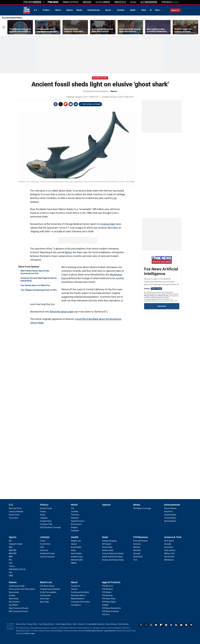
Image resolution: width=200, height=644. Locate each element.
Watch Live (46, 582)
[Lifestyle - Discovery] (44, 550)
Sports (108, 10)
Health (133, 10)
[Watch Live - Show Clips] (45, 599)
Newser (114, 91)
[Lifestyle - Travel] (43, 541)
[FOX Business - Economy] (137, 544)
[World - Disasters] (75, 518)
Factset (60, 631)
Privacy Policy (149, 296)
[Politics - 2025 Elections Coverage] (50, 527)
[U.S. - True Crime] (14, 518)
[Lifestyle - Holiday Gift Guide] (47, 553)
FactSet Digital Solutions (94, 631)
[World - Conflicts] (75, 512)
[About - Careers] (74, 589)
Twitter (61, 104)
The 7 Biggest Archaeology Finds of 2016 (39, 290)
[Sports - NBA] (11, 557)
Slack (171, 625)
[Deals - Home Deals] (107, 547)
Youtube (156, 625)
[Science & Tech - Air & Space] (169, 541)
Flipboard (66, 104)
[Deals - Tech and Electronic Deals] (113, 553)
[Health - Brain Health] (76, 547)
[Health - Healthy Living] (77, 557)
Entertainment (94, 10)
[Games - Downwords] (14, 592)
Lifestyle (121, 10)
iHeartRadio (191, 625)
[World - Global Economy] (78, 521)
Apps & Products (111, 582)
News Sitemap (111, 624)
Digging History (100, 78)
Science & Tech (173, 537)
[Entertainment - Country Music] (170, 518)
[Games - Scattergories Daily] (17, 586)
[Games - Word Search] (14, 602)
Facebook (56, 104)
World (58, 10)
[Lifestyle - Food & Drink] (45, 544)
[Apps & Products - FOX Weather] (108, 589)
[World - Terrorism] (75, 515)
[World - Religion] (74, 527)
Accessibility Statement (96, 624)
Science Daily (108, 224)
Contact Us (82, 624)
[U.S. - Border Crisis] (14, 515)
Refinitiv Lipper (30, 634)
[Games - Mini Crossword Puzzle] (18, 611)
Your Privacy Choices (46, 624)
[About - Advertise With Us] (78, 595)
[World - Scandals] (75, 531)
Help (74, 624)
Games (13, 582)
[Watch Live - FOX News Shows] (47, 586)
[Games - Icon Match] (13, 605)
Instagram (151, 625)
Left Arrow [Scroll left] (4, 27)
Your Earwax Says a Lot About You (35, 285)
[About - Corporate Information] (80, 602)
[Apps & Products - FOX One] (106, 614)
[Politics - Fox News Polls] (46, 524)
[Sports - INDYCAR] (13, 553)
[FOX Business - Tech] (135, 560)
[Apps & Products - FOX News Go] (108, 586)
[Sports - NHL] (11, 560)
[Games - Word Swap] (14, 599)
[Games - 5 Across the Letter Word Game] (22, 589)
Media (79, 10)
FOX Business (141, 537)
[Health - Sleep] (73, 550)
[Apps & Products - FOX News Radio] (109, 602)
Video (144, 10)
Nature (68, 252)
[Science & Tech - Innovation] (169, 547)
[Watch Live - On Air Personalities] (48, 592)
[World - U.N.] (73, 508)
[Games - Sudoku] (12, 595)
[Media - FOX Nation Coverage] (142, 508)
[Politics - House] (43, 515)
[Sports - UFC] (11, 573)
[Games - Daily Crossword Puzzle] (19, 608)
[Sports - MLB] (11, 547)
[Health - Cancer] (74, 544)
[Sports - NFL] (10, 541)
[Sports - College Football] (15, 544)
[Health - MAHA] (74, 563)
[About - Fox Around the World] (80, 592)
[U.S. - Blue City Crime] (15, 508)
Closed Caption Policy (63, 624)
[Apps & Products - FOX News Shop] (109, 599)
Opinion (69, 10)
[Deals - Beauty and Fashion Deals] (113, 560)
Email (76, 104)
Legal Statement (110, 631)
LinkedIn (166, 625)
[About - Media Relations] (78, 599)
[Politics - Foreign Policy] (46, 521)
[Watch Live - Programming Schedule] (50, 589)
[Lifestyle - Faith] (42, 547)
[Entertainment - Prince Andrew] (170, 508)
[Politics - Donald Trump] (46, 508)
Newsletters (181, 625)
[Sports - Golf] (11, 563)
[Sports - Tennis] (12, 566)
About (74, 582)
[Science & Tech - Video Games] (170, 550)
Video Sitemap (123, 624)
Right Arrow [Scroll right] (195, 27)
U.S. (36, 10)
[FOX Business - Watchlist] (137, 550)
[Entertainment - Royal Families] (170, 515)
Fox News (27, 10)
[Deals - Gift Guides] (107, 544)
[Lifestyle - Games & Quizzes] (47, 557)
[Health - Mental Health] (77, 560)
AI (151, 10)
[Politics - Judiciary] (44, 518)
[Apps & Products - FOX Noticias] (107, 595)
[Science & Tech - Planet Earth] (169, 557)
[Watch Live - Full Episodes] (45, 595)
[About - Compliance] (76, 605)
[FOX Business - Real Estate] (138, 557)
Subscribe (162, 306)
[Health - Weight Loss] (76, 541)
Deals (105, 537)
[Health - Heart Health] (76, 553)
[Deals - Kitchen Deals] (108, 550)
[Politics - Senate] (43, 512)
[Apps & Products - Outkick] (105, 605)
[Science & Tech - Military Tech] (170, 553)
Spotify (186, 625)
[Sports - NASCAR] (13, 550)
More (158, 10)
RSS (176, 625)
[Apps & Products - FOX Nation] (107, 592)
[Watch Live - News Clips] (45, 602)
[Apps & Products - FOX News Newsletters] (112, 608)
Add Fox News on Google (91, 104)
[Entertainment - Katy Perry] (169, 512)
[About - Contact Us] (76, 586)
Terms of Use (163, 296)
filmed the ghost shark (62, 312)
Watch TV (175, 10)
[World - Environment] (76, 524)
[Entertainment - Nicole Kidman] (170, 521)
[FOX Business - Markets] (137, 547)
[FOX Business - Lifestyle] (137, 553)
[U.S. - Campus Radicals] (16, 512)
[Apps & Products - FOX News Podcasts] (110, 611)
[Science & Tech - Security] (168, 544)
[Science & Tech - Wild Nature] (169, 560)
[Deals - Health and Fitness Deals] (112, 557)
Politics (46, 10)
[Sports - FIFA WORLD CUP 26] (17, 569)
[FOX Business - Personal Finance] (140, 541)
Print (71, 104)
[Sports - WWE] (11, 576)
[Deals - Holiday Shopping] (109, 541)
